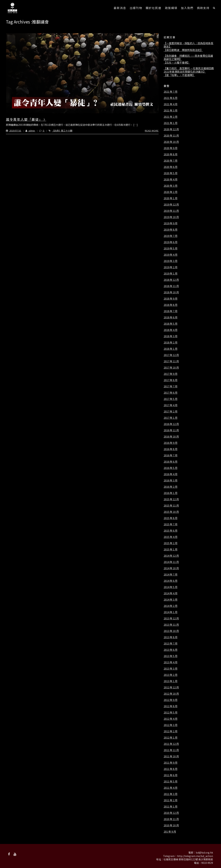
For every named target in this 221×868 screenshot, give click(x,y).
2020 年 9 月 (171, 148)
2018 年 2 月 (171, 342)
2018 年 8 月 (171, 305)
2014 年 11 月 (171, 562)
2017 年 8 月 (171, 380)
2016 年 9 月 (171, 443)
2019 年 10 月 (171, 217)
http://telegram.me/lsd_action (195, 856)
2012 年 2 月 (171, 731)
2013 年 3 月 (171, 669)
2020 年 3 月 (171, 186)
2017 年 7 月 (171, 386)
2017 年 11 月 (171, 361)
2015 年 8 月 (171, 518)
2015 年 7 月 (171, 524)
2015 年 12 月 (171, 499)
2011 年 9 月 (171, 763)
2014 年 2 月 (171, 606)
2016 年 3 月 (171, 480)
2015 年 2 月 (171, 543)
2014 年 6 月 (171, 581)
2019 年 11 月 (171, 211)
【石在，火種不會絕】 (177, 63)
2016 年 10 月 (171, 437)
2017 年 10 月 (171, 368)
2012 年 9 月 (171, 700)
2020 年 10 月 (171, 142)
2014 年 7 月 (171, 574)
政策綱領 (171, 8)
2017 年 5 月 (171, 399)
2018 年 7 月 (171, 311)
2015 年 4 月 (171, 537)
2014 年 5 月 (171, 587)
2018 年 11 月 (171, 286)
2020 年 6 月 (171, 167)
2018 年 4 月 (171, 330)
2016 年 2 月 (171, 487)
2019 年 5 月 (171, 248)
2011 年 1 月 (171, 807)
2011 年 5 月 (171, 781)
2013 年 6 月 (171, 650)
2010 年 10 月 (171, 825)
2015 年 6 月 (171, 531)
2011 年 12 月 (171, 744)
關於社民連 (154, 8)
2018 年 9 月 (171, 299)
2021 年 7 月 (171, 92)
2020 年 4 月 (171, 179)
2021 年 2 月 (171, 117)
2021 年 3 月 (171, 110)
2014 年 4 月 (171, 593)
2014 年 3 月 (171, 600)
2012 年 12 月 (171, 687)
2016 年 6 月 (171, 462)
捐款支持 (203, 8)
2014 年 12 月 (171, 556)
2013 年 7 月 (171, 643)
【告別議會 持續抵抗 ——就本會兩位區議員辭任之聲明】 (188, 57)
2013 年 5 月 (171, 656)
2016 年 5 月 (171, 468)
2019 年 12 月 (171, 205)
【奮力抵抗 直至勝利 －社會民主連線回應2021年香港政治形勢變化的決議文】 (189, 70)
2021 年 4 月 (171, 104)
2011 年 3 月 (171, 794)
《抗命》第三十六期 (62, 131)
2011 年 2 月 (171, 800)
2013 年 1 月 (171, 681)
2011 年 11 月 (171, 750)
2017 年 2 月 (171, 411)
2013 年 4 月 (171, 662)
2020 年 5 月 (171, 173)
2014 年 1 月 (171, 612)
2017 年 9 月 (171, 374)
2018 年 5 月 (171, 324)
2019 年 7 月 (171, 236)
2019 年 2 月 (171, 267)
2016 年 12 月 (171, 424)
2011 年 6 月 (171, 775)
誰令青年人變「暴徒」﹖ (26, 119)
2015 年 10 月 (171, 512)
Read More (152, 131)
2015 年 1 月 (171, 549)
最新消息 (120, 8)
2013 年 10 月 (171, 631)
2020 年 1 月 (171, 198)
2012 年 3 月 (171, 725)
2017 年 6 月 (171, 393)
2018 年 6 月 (171, 317)
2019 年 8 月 (171, 230)
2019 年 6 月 (171, 242)
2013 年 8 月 (171, 637)
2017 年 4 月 (171, 405)
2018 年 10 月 (171, 292)
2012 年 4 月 (171, 719)
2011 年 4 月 (171, 788)
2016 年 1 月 (171, 493)
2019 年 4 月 (171, 255)
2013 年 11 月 (171, 625)
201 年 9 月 (170, 832)
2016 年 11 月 (171, 430)
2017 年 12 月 (171, 355)
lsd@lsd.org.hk (204, 852)
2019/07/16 (14, 131)
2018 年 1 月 (171, 349)
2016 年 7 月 (171, 455)
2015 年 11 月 (171, 506)
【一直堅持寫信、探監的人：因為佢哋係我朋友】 (188, 45)
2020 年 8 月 (171, 154)
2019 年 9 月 (171, 223)
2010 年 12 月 (171, 813)
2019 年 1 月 (171, 273)
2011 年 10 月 (171, 756)
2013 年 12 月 (171, 618)
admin (28, 131)
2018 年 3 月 (171, 336)
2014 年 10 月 (171, 568)
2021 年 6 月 (171, 98)
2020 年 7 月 (171, 161)
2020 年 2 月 (171, 192)
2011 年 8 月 (171, 769)
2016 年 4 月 (171, 474)
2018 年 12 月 (171, 280)
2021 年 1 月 (171, 123)
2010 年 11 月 (171, 819)
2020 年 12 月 (171, 129)
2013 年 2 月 (171, 675)
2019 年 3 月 (171, 261)
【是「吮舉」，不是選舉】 (179, 75)
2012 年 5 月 (171, 712)
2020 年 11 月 (171, 136)
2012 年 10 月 (171, 694)
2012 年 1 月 (171, 738)
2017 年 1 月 (171, 418)
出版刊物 (136, 8)
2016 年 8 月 (171, 449)
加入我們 (187, 8)
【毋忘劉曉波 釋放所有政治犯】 (183, 50)
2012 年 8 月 (171, 706)
